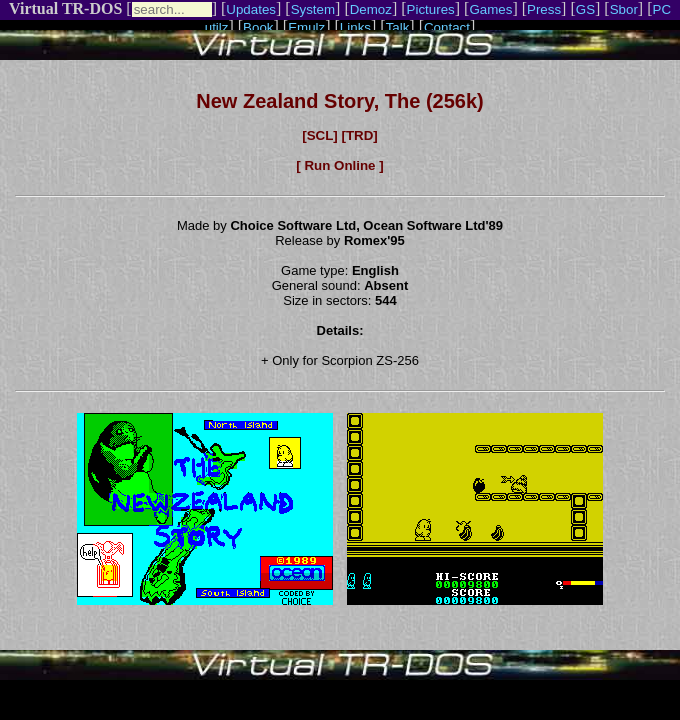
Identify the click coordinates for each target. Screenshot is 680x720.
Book (258, 27)
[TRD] (359, 135)
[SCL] (320, 135)
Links (355, 27)
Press (544, 9)
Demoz (371, 9)
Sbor (624, 9)
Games (490, 9)
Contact (447, 27)
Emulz (306, 27)
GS (585, 9)
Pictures (431, 9)
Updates (251, 9)
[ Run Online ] (339, 165)
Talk (398, 27)
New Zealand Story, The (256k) (340, 101)
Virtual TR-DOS (65, 8)
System (313, 9)
